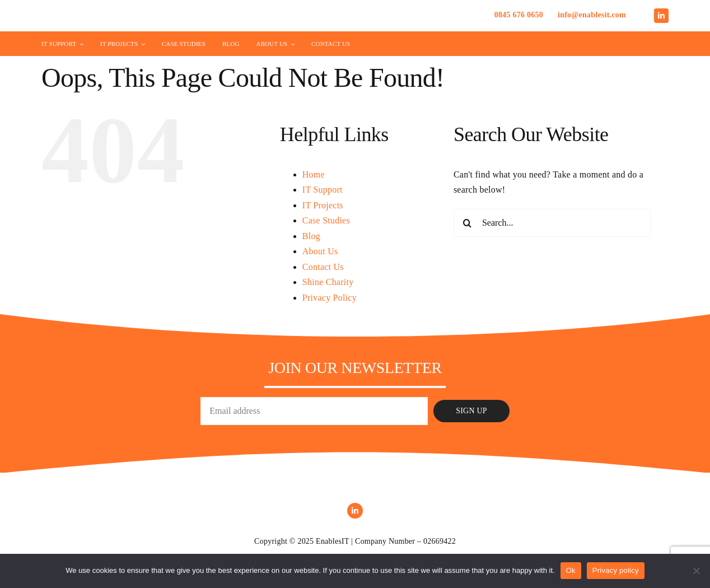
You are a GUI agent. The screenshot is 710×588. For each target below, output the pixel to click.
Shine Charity (328, 282)
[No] (696, 571)
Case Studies (326, 220)
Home (314, 174)
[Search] (468, 223)
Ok (571, 570)
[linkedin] (661, 16)
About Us (320, 251)
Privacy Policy (330, 298)
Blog (311, 236)
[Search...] (552, 223)
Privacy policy (616, 570)
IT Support (323, 190)
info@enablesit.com (592, 15)
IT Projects (323, 205)
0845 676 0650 (519, 15)
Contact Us (323, 267)
